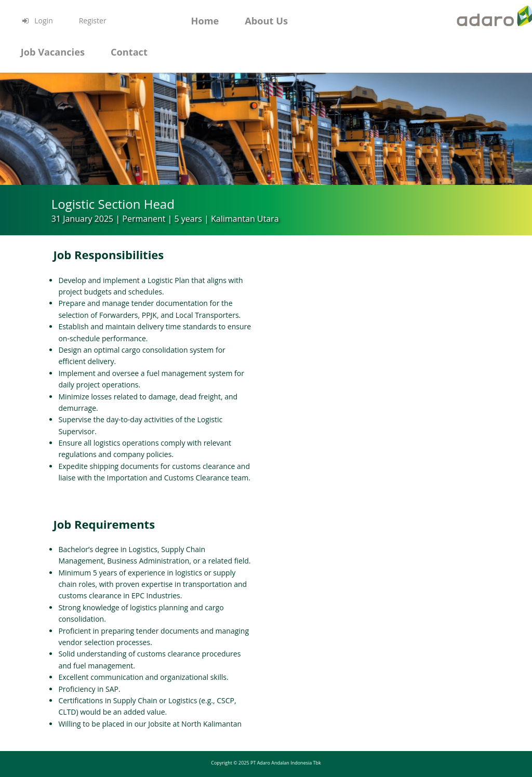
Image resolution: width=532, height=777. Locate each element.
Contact (129, 52)
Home (205, 21)
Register (93, 21)
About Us (266, 21)
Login (37, 21)
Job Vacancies (53, 52)
